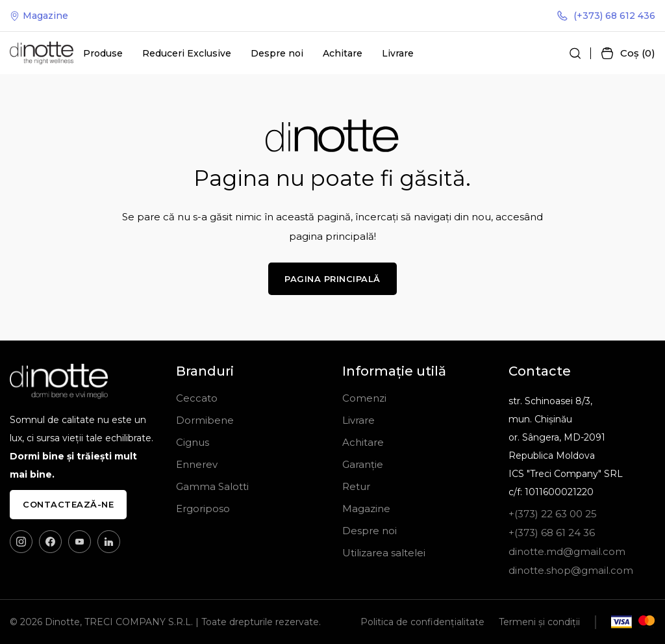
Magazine (39, 16)
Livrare (398, 53)
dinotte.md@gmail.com (567, 551)
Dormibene (205, 420)
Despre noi (277, 53)
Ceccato (197, 398)
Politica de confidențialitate (422, 622)
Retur (356, 486)
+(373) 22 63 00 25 (553, 514)
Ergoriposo (203, 509)
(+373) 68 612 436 (607, 16)
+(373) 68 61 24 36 (552, 533)
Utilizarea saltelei (384, 553)
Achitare (343, 53)
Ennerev (197, 464)
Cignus (193, 442)
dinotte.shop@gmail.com (571, 570)
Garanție (363, 464)
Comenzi (364, 398)
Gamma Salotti (212, 486)
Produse (103, 53)
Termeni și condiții (539, 622)
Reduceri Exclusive (187, 53)
